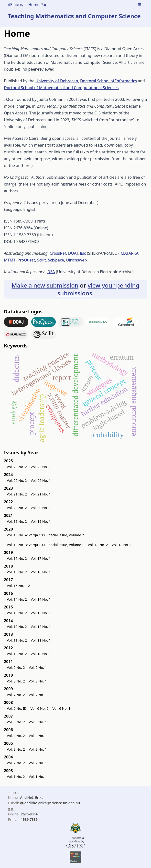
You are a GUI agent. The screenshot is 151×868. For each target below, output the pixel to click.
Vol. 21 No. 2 (17, 494)
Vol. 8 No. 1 (38, 681)
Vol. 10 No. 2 (17, 654)
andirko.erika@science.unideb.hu (52, 803)
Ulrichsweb (76, 260)
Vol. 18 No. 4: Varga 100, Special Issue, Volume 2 (45, 535)
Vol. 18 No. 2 (98, 545)
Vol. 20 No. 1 (41, 508)
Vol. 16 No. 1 (41, 572)
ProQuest (26, 260)
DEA (51, 272)
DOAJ (73, 253)
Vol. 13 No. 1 (41, 613)
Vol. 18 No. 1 (122, 545)
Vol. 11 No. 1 (41, 640)
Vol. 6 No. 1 (61, 708)
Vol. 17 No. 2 (17, 558)
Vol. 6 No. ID (17, 708)
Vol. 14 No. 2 (17, 599)
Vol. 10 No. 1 (41, 654)
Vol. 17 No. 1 (41, 558)
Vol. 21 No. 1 (41, 494)
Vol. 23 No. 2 (17, 467)
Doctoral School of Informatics (108, 81)
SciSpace (56, 260)
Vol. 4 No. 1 (38, 736)
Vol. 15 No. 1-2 (18, 586)
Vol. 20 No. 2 (17, 508)
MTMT (10, 260)
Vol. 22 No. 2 (17, 481)
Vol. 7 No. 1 (38, 695)
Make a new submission (45, 285)
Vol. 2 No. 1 (38, 763)
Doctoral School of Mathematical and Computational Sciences (61, 88)
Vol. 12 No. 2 (17, 627)
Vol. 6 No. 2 (40, 708)
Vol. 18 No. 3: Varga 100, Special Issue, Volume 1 (45, 545)
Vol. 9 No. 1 (38, 667)
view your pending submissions (98, 289)
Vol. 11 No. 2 (17, 640)
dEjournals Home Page (29, 5)
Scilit (42, 260)
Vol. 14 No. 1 (41, 599)
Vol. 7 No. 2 (16, 695)
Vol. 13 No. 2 (17, 613)
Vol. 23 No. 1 (41, 467)
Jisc (83, 253)
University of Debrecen (57, 81)
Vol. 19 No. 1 (41, 521)
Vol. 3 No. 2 (16, 749)
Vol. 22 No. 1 (41, 481)
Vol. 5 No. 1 (38, 722)
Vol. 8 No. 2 (16, 681)
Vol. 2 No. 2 (16, 763)
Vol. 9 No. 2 (16, 667)
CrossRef (58, 253)
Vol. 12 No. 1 (41, 627)
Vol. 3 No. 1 (38, 749)
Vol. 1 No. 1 (38, 777)
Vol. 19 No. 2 (17, 521)
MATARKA (130, 253)
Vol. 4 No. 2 (16, 736)
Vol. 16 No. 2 (17, 572)
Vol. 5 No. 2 (16, 722)
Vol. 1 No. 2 (16, 777)
